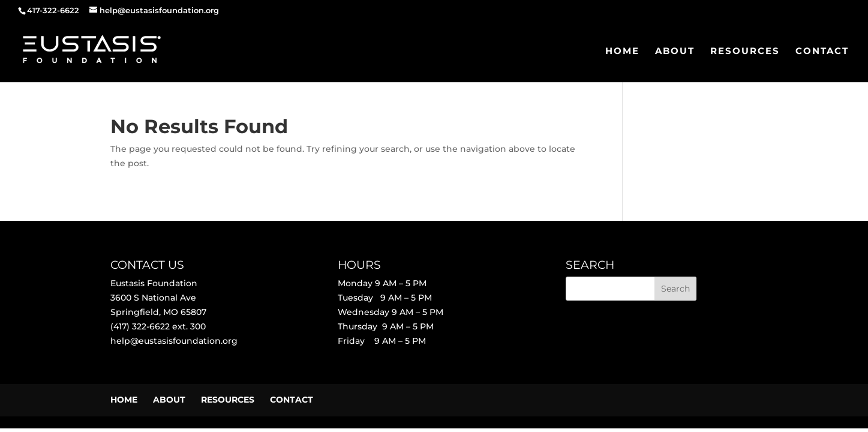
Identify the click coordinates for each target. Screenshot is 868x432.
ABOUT (675, 52)
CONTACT (822, 52)
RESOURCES (745, 52)
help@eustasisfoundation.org (174, 341)
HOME (622, 52)
